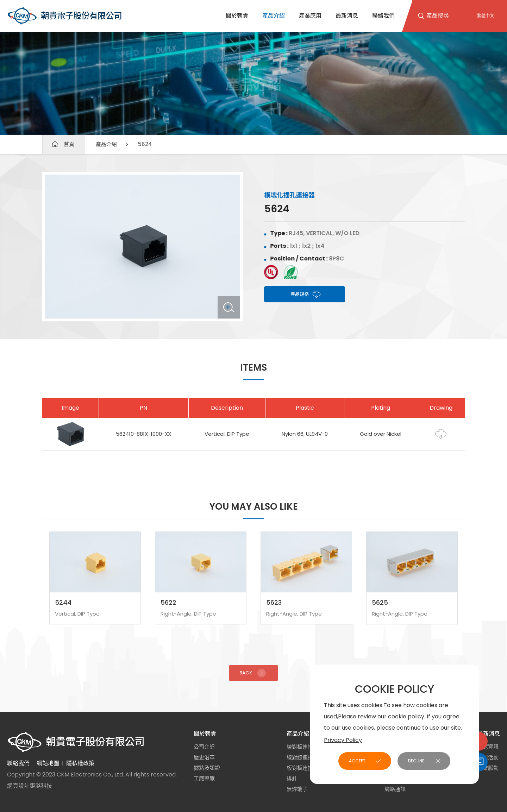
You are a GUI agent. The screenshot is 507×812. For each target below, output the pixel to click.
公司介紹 (204, 747)
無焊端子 (297, 789)
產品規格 (306, 294)
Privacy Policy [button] (343, 740)
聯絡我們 (383, 16)
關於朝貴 (237, 16)
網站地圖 (48, 763)
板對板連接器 (302, 768)
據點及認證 (207, 768)
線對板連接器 (302, 747)
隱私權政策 (80, 763)
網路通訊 (395, 789)
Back (254, 679)
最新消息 (347, 16)
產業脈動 (488, 768)
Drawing (441, 440)
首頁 (69, 144)
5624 (145, 144)
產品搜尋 (438, 16)
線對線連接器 (302, 757)
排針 (292, 778)
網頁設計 (18, 786)
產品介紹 (274, 16)
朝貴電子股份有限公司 (64, 16)
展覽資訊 (488, 747)
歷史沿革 (204, 757)
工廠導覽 (204, 778)
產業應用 (310, 16)
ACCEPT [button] (357, 761)
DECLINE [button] (416, 761)
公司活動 (488, 757)
